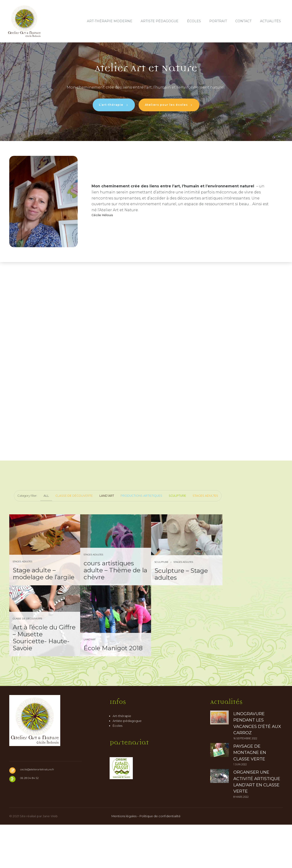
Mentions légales (124, 860)
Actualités (270, 21)
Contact (243, 21)
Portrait (218, 21)
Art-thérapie (122, 759)
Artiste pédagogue (160, 21)
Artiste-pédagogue (127, 764)
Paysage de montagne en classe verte (250, 796)
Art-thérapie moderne (110, 21)
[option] (146, 91)
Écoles (194, 21)
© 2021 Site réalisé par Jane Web (33, 860)
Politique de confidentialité (160, 860)
